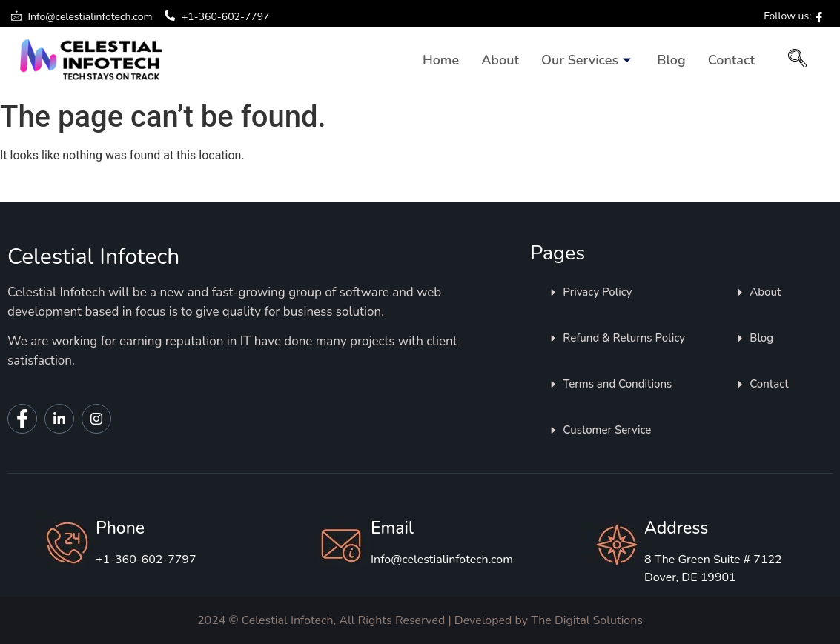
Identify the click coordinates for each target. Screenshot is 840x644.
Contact (731, 60)
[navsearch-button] (797, 60)
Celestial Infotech (93, 257)
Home (441, 60)
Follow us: (794, 16)
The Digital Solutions (587, 620)
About (500, 60)
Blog (671, 60)
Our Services (588, 60)
